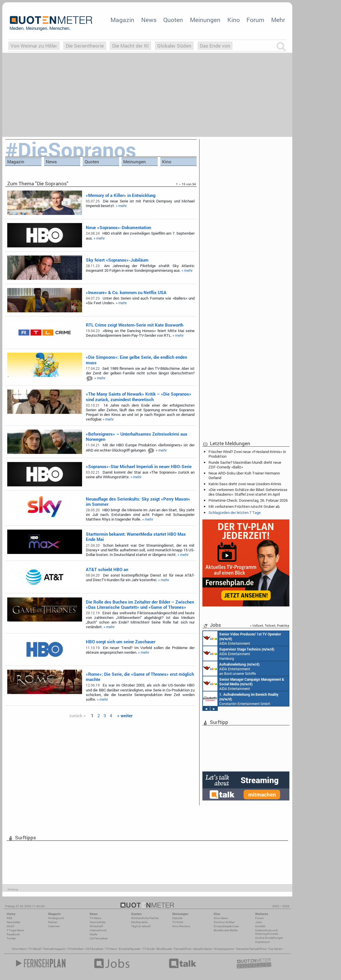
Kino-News (221, 918)
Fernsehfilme (183, 949)
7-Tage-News (15, 930)
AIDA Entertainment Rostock (244, 684)
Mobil (11, 926)
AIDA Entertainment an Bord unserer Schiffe (242, 638)
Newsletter (13, 922)
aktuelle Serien (203, 949)
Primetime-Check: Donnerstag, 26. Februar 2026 (248, 500)
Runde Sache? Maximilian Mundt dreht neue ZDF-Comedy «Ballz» (245, 465)
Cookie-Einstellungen (269, 938)
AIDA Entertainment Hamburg (239, 653)
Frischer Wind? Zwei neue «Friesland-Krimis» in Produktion (247, 454)
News (149, 20)
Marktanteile (139, 922)
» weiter (125, 715)
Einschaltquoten (130, 949)
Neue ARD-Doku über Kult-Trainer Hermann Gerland (244, 475)
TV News (111, 949)
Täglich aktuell (141, 926)
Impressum (263, 942)
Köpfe (93, 934)
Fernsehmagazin (55, 949)
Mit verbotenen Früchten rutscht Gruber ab (244, 506)
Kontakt (260, 926)
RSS (9, 918)
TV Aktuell (35, 949)
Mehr (278, 20)
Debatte (177, 918)
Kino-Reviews (181, 926)
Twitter (11, 938)
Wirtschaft (96, 926)
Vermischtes (98, 922)
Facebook (13, 934)
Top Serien (275, 949)
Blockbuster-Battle (226, 930)
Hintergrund (56, 918)
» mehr (121, 206)
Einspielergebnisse (226, 926)
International (98, 930)
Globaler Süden (174, 46)
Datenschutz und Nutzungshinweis (267, 932)
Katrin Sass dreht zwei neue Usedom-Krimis (245, 484)
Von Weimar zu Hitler (34, 46)
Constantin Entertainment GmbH (241, 699)
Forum (255, 20)
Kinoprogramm (224, 949)
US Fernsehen (95, 949)
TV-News (95, 918)
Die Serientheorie (85, 46)
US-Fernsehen (99, 938)
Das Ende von (215, 46)
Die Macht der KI (130, 46)
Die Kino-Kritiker (224, 922)
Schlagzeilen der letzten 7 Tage (235, 512)
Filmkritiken (76, 949)
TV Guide (149, 949)
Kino (234, 20)
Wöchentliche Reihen (145, 918)
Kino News (19, 949)
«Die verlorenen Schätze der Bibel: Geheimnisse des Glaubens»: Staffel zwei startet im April (248, 492)
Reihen (53, 922)
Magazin (122, 20)
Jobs (259, 922)
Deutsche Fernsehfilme (251, 949)
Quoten (173, 20)
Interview (54, 926)
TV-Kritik (178, 922)
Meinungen (205, 20)
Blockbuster (164, 949)
